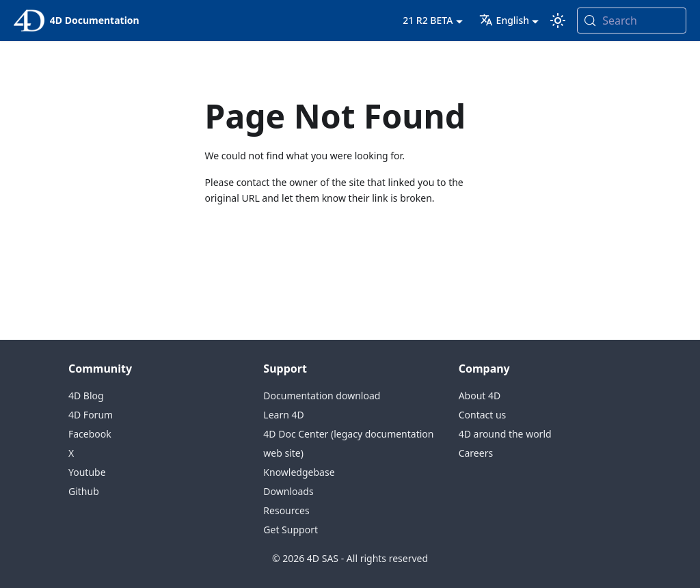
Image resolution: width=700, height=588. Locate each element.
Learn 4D (283, 415)
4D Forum (91, 415)
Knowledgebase (299, 472)
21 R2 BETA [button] (428, 20)
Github (84, 491)
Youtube (87, 472)
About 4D (480, 396)
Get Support (291, 530)
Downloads (288, 491)
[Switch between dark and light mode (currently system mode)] (558, 21)
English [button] (504, 20)
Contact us (483, 415)
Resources (286, 510)
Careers (476, 453)
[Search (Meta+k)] (632, 21)
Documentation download (322, 396)
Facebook (90, 434)
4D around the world (505, 434)
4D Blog (86, 396)
